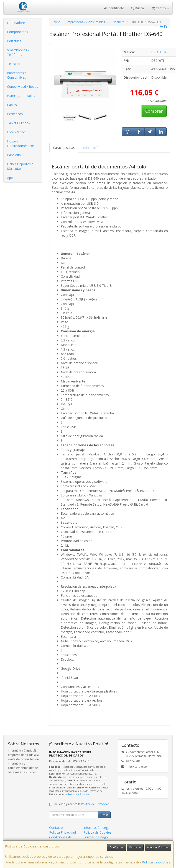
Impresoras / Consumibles (17, 75)
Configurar (116, 847)
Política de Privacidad (79, 794)
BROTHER (159, 52)
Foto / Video (16, 132)
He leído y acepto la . (82, 804)
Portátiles (14, 41)
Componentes (18, 32)
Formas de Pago (96, 837)
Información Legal (97, 828)
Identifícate (114, 8)
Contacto (56, 828)
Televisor (14, 64)
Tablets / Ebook (19, 123)
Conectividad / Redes (23, 87)
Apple (11, 178)
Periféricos (15, 114)
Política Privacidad (62, 832)
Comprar (154, 111)
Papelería (14, 155)
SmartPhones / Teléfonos (18, 52)
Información (91, 148)
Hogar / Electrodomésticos (21, 143)
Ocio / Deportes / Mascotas (20, 166)
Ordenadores (17, 23)
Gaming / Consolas (21, 96)
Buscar (138, 8)
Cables (12, 105)
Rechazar (135, 847)
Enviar (104, 815)
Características (64, 148)
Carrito (160, 8)
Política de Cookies (156, 862)
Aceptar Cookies (158, 847)
